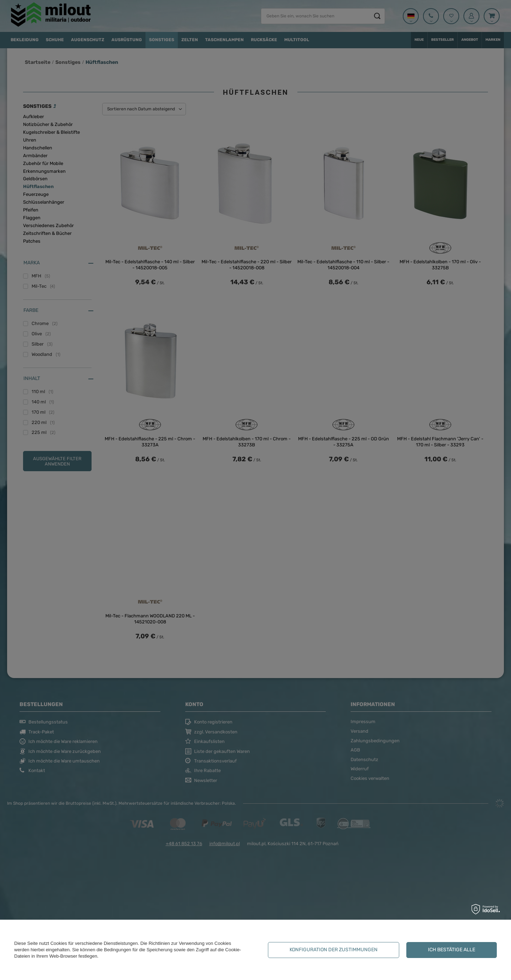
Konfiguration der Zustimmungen (334, 950)
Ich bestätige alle (452, 950)
